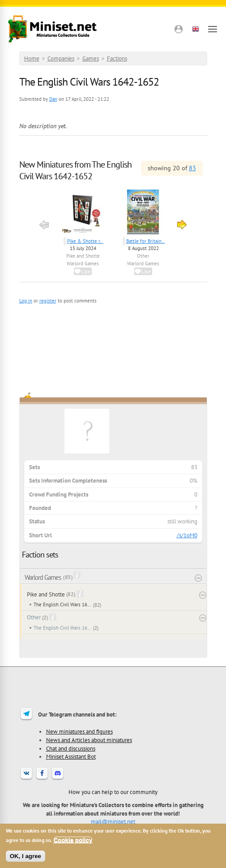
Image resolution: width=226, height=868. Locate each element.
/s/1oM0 (187, 535)
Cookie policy (73, 840)
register (48, 301)
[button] (179, 29)
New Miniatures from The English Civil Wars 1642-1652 (75, 170)
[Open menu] (213, 29)
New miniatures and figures (79, 731)
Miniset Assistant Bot (71, 756)
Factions (117, 58)
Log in (26, 301)
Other (143, 256)
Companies (61, 58)
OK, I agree (26, 856)
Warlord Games (83, 263)
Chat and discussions (71, 748)
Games (91, 58)
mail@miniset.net (113, 821)
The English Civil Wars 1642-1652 (63, 605)
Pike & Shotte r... (85, 241)
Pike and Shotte (83, 256)
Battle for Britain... (146, 241)
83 (192, 168)
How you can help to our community (113, 792)
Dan (53, 99)
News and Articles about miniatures (89, 740)
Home (32, 58)
